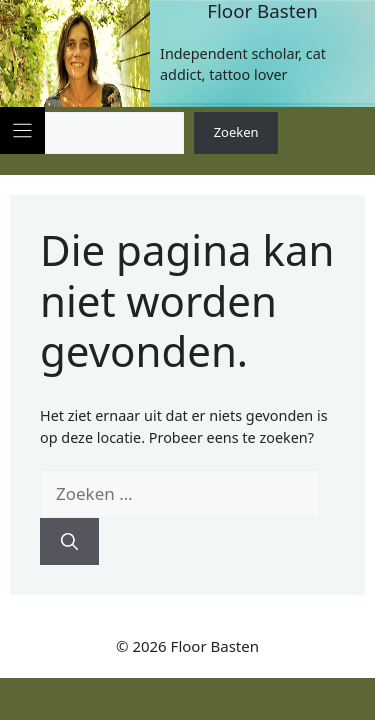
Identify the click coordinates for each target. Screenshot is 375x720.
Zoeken (236, 132)
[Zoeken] (69, 542)
